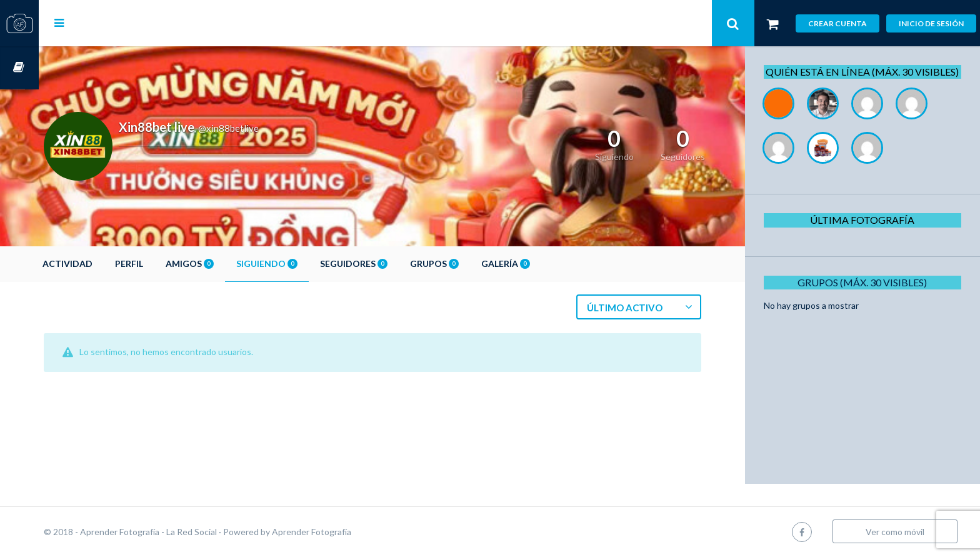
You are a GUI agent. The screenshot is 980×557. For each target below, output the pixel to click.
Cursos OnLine (19, 68)
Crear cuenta (837, 23)
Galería (544, 263)
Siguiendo (306, 263)
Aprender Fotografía (350, 532)
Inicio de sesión (931, 23)
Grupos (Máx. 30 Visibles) (867, 296)
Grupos (473, 263)
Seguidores (392, 263)
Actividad (106, 263)
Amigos (228, 263)
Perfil (168, 263)
